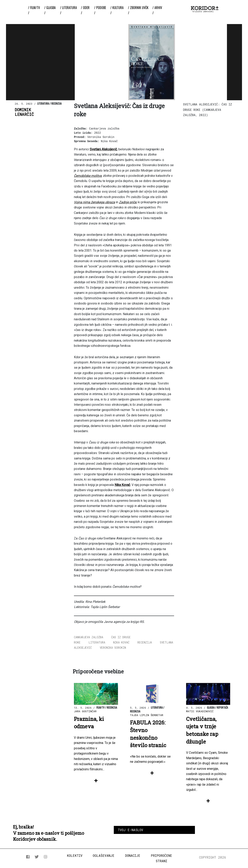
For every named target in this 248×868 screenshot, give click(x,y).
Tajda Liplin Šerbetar (147, 715)
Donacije (133, 855)
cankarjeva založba (89, 637)
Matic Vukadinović (200, 711)
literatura (97, 642)
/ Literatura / (69, 10)
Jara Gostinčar (85, 711)
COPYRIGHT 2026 (213, 857)
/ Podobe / (100, 10)
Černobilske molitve (88, 176)
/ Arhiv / (157, 10)
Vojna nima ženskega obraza (94, 202)
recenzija (145, 642)
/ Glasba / (50, 10)
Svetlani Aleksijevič (103, 149)
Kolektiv (75, 855)
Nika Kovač (122, 485)
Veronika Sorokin (113, 648)
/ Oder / (85, 10)
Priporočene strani (161, 858)
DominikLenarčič (24, 112)
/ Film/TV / (34, 10)
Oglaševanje (104, 855)
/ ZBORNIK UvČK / (138, 10)
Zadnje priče (128, 202)
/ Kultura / (117, 10)
